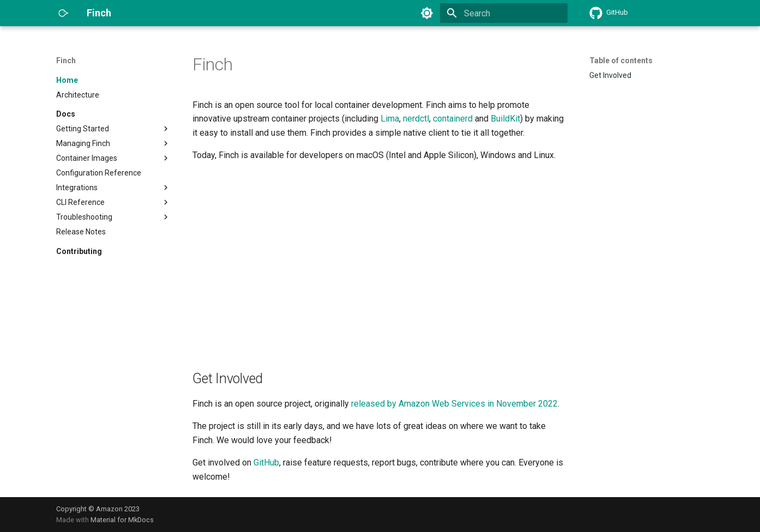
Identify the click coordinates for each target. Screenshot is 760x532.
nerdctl (416, 119)
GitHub (266, 463)
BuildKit (505, 119)
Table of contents (621, 61)
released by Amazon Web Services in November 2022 (454, 404)
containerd (453, 119)
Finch (66, 61)
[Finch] (63, 13)
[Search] (504, 13)
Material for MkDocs (122, 520)
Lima (390, 119)
